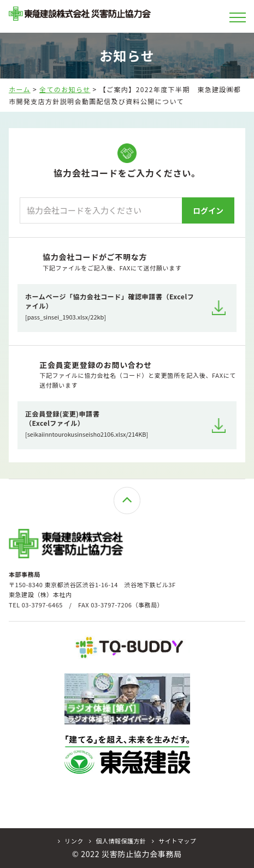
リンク (71, 841)
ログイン (208, 210)
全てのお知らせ (65, 89)
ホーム (20, 89)
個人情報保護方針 (118, 841)
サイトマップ (174, 841)
